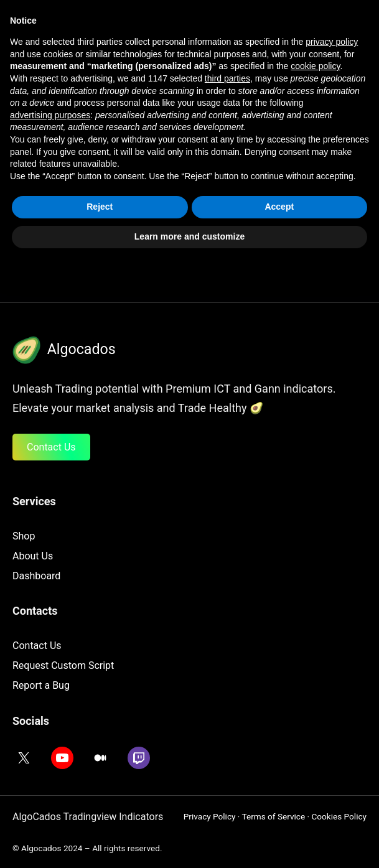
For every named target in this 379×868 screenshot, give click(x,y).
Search (242, 217)
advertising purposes (50, 721)
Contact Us (51, 447)
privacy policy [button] (332, 648)
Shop (24, 536)
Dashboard (36, 576)
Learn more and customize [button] (189, 842)
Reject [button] (100, 813)
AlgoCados (82, 29)
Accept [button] (279, 813)
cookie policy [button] (315, 673)
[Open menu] (290, 30)
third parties (227, 684)
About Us (33, 556)
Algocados (82, 349)
